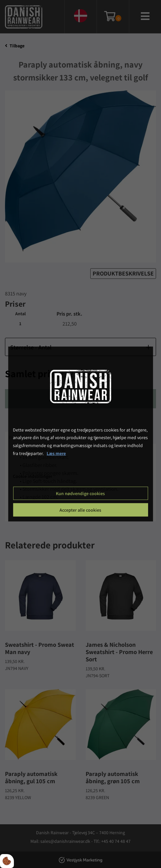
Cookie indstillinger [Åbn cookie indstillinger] (33, 476)
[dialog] (80, 434)
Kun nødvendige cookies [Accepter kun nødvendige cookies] (80, 493)
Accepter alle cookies (80, 510)
